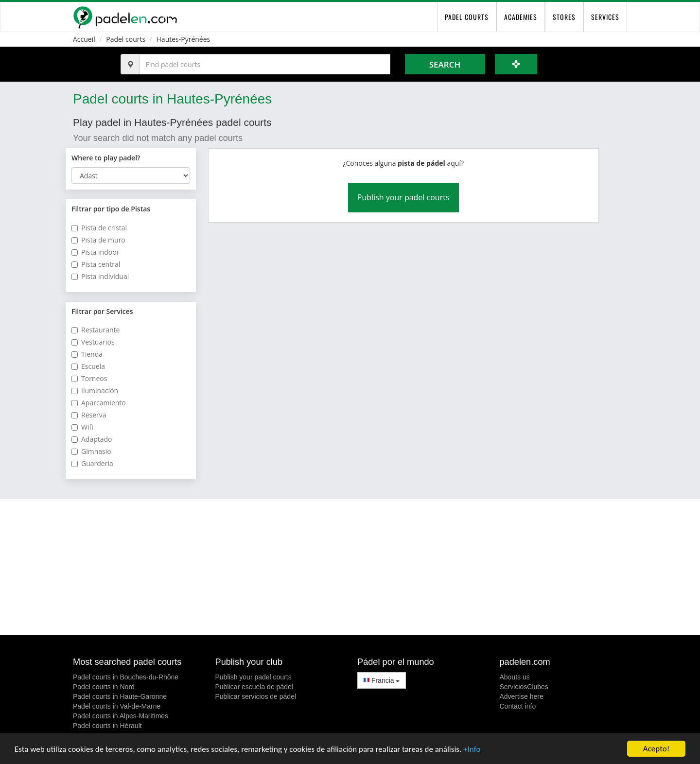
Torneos (89, 378)
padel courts (467, 17)
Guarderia (92, 463)
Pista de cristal (99, 228)
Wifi (82, 427)
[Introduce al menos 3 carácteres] (265, 64)
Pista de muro (98, 240)
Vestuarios (93, 342)
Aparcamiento (99, 403)
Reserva (89, 415)
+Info (472, 750)
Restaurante (96, 330)
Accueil (84, 39)
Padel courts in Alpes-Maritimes (121, 716)
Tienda (87, 354)
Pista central (96, 264)
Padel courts (126, 39)
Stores (564, 17)
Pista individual (100, 276)
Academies (521, 17)
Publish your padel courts (403, 197)
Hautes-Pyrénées (184, 39)
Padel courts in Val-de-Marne (117, 706)
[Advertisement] (350, 567)
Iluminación (95, 391)
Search (445, 64)
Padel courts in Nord (104, 687)
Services (605, 17)
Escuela (88, 366)
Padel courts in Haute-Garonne (120, 696)
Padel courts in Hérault (107, 726)
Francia (382, 680)
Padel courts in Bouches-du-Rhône (126, 677)
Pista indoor (95, 252)
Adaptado (92, 439)
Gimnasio (91, 451)
